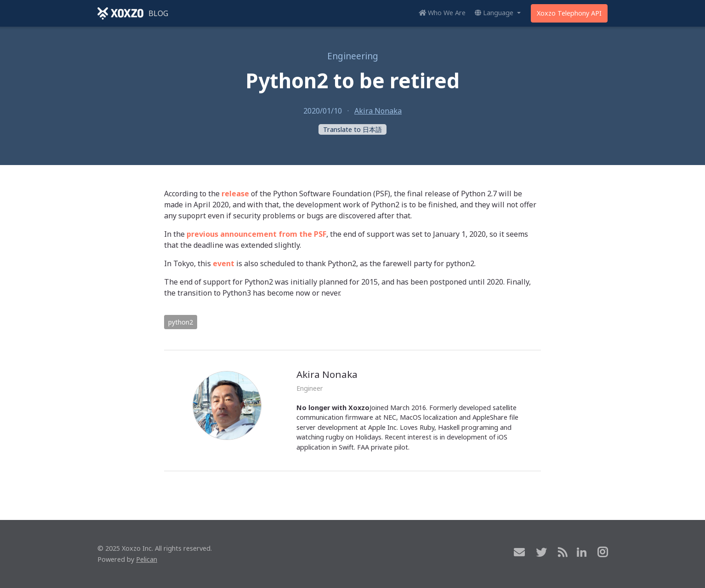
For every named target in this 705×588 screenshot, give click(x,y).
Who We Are (442, 13)
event (224, 263)
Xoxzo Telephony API (569, 13)
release (235, 194)
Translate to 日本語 (352, 129)
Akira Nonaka (378, 111)
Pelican (147, 559)
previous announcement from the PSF (256, 234)
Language (495, 13)
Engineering (353, 56)
